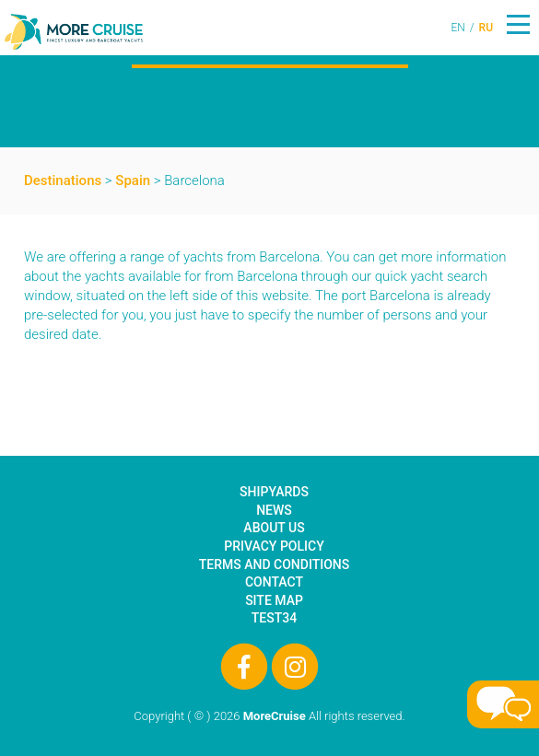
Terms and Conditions (274, 564)
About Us (274, 528)
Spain (133, 180)
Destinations (63, 180)
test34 (274, 618)
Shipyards (274, 492)
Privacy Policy (274, 546)
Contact (274, 582)
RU (486, 28)
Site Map (274, 600)
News (274, 510)
